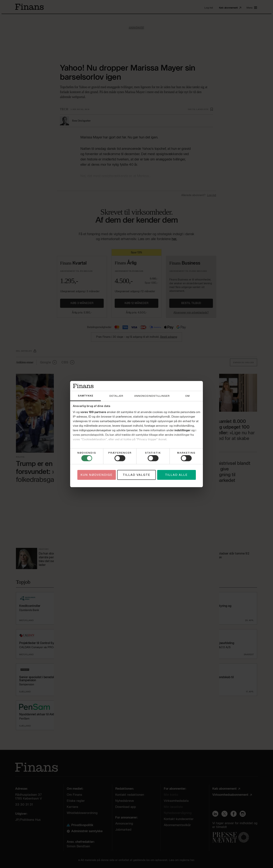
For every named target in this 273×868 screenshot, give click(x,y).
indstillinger (182, 430)
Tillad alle (176, 475)
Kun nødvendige (97, 475)
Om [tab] (187, 396)
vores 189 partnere (93, 412)
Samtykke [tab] (86, 396)
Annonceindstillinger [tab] (152, 396)
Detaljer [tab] (116, 396)
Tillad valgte (137, 475)
